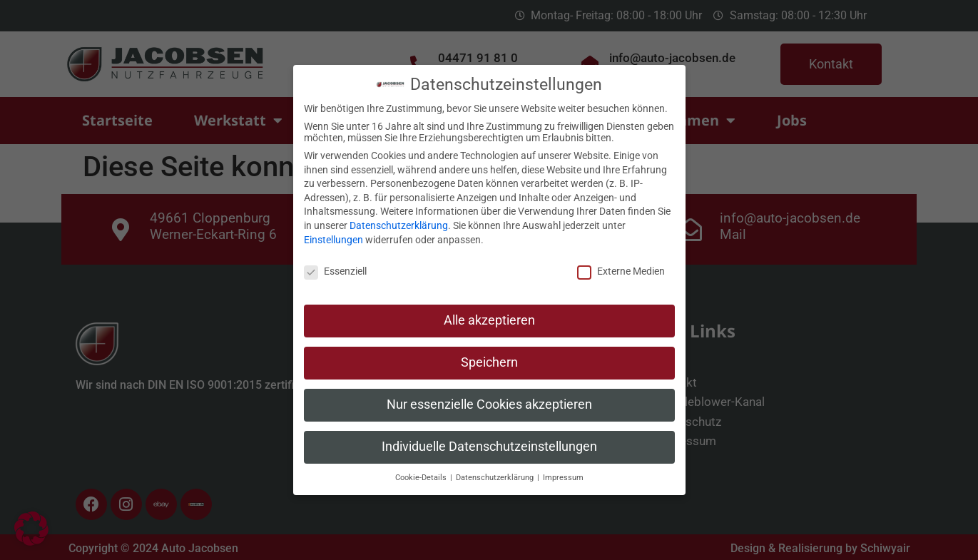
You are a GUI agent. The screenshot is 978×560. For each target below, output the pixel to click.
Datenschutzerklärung (399, 220)
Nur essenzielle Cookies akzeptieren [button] (489, 399)
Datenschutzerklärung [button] (496, 472)
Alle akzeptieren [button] (489, 315)
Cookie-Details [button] (422, 472)
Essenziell (335, 265)
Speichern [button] (489, 357)
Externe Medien (621, 265)
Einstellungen (333, 234)
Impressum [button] (563, 472)
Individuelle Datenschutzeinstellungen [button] (489, 441)
